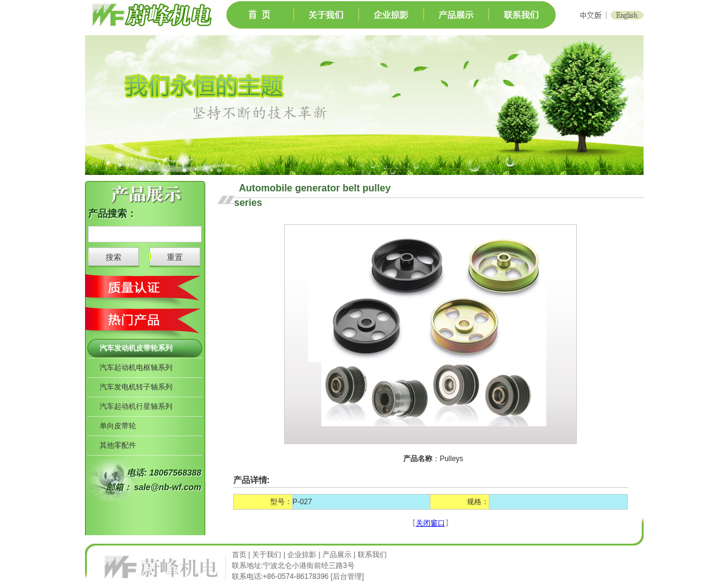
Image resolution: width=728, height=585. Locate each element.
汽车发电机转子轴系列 (136, 387)
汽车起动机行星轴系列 (136, 406)
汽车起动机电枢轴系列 (136, 368)
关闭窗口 (430, 523)
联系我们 (372, 555)
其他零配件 (118, 445)
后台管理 (347, 576)
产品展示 (337, 555)
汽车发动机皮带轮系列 (136, 348)
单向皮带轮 (118, 426)
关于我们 (267, 555)
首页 (240, 555)
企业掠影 (302, 555)
